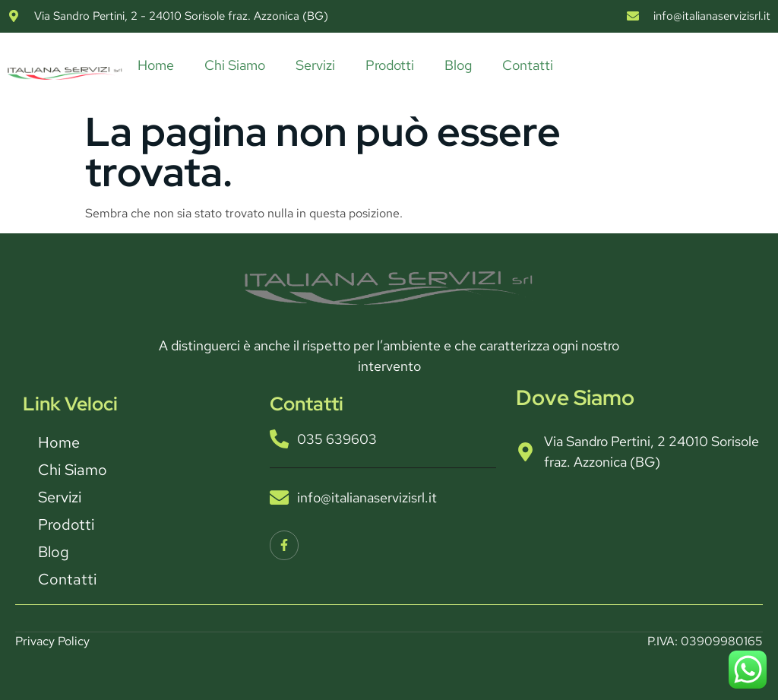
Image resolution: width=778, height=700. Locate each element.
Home (156, 65)
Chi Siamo (235, 65)
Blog (458, 65)
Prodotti (390, 65)
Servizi (315, 65)
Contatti (528, 65)
